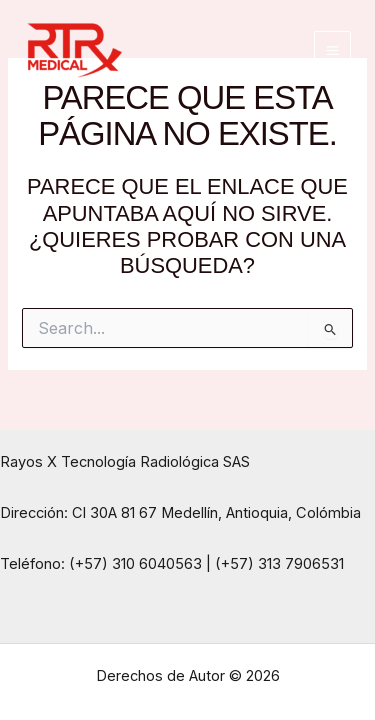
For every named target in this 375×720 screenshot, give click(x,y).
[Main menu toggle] (332, 49)
